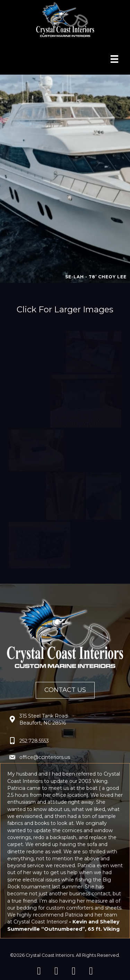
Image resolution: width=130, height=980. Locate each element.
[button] (39, 971)
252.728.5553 (34, 741)
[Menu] (114, 59)
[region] (65, 179)
